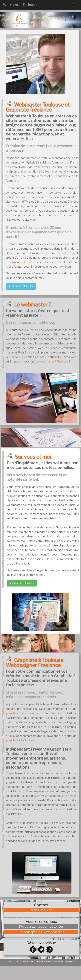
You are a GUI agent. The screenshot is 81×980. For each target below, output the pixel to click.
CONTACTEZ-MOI (21, 286)
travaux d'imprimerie (26, 262)
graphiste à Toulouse (22, 713)
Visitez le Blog (40, 963)
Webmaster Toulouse (20, 5)
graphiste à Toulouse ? (20, 740)
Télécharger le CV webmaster (41, 932)
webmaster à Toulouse (54, 362)
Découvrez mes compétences (41, 926)
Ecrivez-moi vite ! (41, 910)
